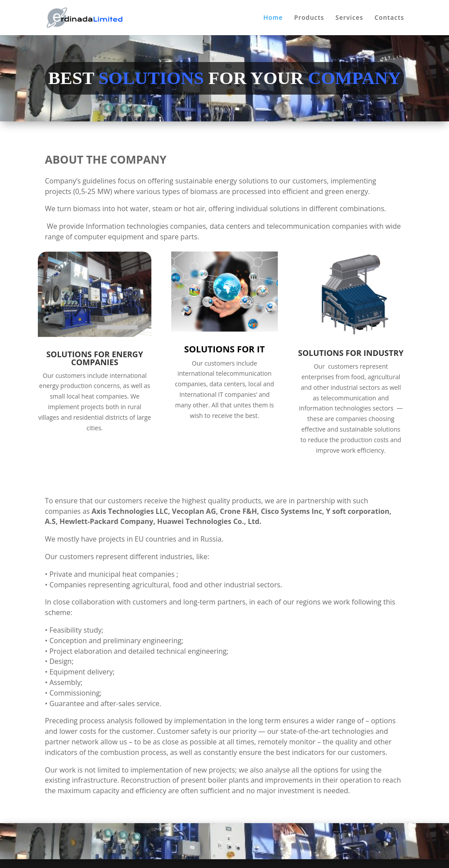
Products (309, 18)
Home (273, 18)
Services (349, 18)
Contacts (389, 18)
